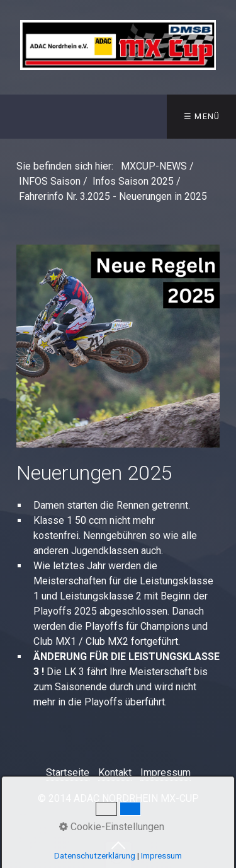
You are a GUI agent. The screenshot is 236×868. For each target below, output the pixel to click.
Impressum (166, 773)
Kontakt (115, 773)
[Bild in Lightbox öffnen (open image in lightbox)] (118, 346)
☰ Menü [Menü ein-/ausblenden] (202, 116)
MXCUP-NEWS (154, 166)
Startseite (68, 773)
